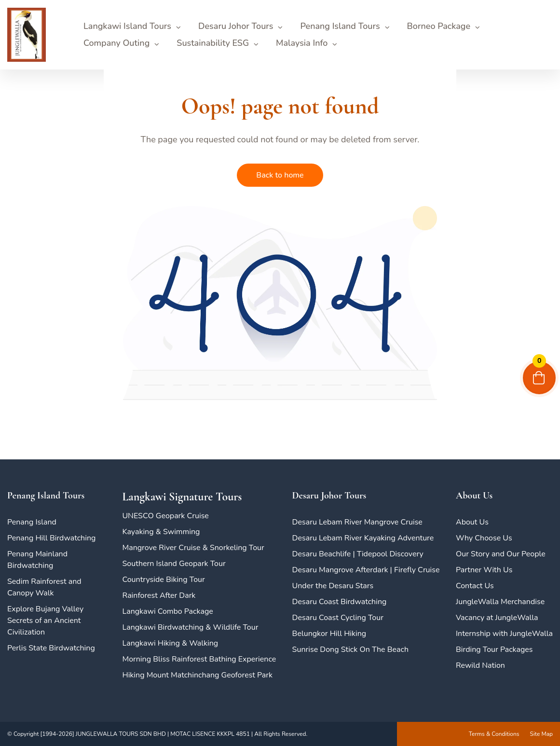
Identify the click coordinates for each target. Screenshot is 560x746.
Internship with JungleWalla (504, 634)
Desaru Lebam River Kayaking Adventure (363, 538)
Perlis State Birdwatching (51, 648)
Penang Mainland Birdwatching (37, 560)
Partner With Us (484, 570)
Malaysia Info (302, 43)
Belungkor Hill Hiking (329, 634)
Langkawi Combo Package (167, 611)
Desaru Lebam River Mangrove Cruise (357, 522)
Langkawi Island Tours (127, 26)
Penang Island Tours (340, 26)
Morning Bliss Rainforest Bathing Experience (199, 659)
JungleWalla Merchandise (500, 602)
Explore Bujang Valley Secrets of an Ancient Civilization (45, 621)
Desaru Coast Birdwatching (340, 602)
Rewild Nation (480, 665)
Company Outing (116, 43)
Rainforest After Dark (159, 595)
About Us (472, 522)
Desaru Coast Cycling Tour (338, 618)
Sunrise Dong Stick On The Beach (350, 649)
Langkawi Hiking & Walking (170, 643)
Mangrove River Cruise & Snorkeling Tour (193, 548)
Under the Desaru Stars (333, 586)
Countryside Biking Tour (163, 580)
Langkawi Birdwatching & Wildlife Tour (190, 627)
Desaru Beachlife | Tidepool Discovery (358, 554)
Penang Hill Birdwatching (51, 538)
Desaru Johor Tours (236, 26)
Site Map (541, 734)
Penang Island (32, 522)
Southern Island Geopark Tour (174, 564)
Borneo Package (439, 26)
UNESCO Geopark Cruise (165, 516)
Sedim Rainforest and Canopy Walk (44, 587)
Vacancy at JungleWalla (497, 618)
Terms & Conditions (494, 734)
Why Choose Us (484, 538)
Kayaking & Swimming (161, 532)
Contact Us (475, 586)
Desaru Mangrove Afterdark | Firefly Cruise (366, 570)
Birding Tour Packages (494, 649)
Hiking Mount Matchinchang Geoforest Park (197, 675)
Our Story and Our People (501, 554)
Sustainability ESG (213, 43)
